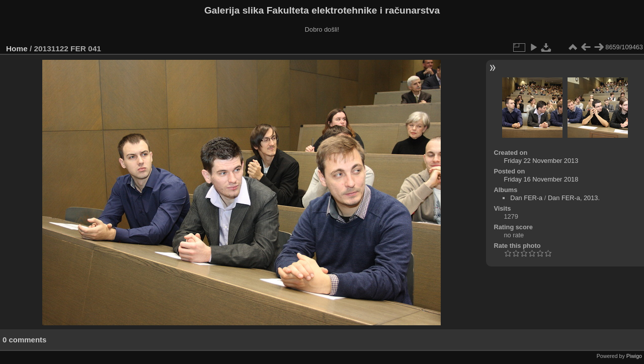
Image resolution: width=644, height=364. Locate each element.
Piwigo (634, 356)
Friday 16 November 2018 (541, 179)
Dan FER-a (526, 198)
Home (17, 49)
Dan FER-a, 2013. (574, 198)
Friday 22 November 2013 (541, 161)
